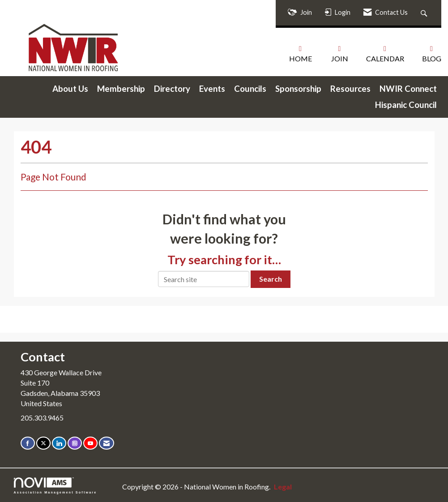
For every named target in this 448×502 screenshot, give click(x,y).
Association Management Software (55, 486)
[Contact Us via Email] (107, 443)
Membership (121, 89)
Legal (283, 487)
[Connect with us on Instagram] (75, 443)
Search (271, 279)
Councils (250, 89)
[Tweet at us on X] (43, 443)
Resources (350, 89)
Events (212, 89)
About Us (70, 89)
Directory (172, 89)
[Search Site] (425, 13)
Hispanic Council (406, 105)
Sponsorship (298, 89)
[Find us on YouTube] (90, 443)
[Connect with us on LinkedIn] (59, 443)
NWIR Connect (408, 89)
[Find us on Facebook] (28, 443)
